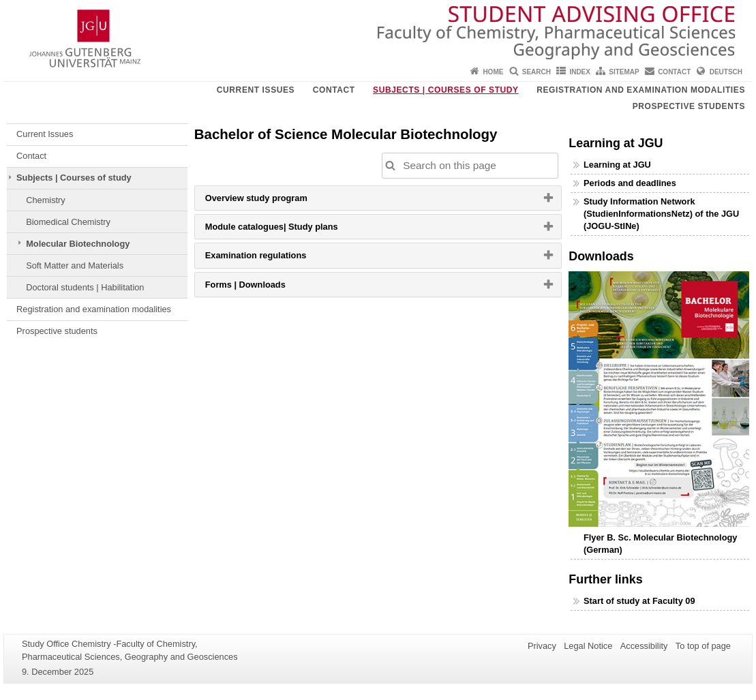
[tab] (378, 198)
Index (580, 72)
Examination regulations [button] (273, 258)
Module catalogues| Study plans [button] (289, 230)
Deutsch (726, 72)
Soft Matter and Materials (75, 265)
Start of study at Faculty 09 (639, 601)
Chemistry (46, 200)
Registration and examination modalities (641, 90)
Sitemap (624, 72)
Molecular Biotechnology (78, 244)
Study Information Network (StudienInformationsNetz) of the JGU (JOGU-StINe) (661, 214)
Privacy (542, 646)
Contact (674, 72)
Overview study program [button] (273, 201)
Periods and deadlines (630, 183)
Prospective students (689, 106)
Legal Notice (588, 646)
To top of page (703, 646)
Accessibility (644, 646)
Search (536, 72)
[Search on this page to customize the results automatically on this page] (470, 166)
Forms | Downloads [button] (262, 288)
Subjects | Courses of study (446, 90)
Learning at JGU (617, 165)
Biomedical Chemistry (68, 222)
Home (493, 72)
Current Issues (256, 90)
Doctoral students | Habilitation (85, 287)
